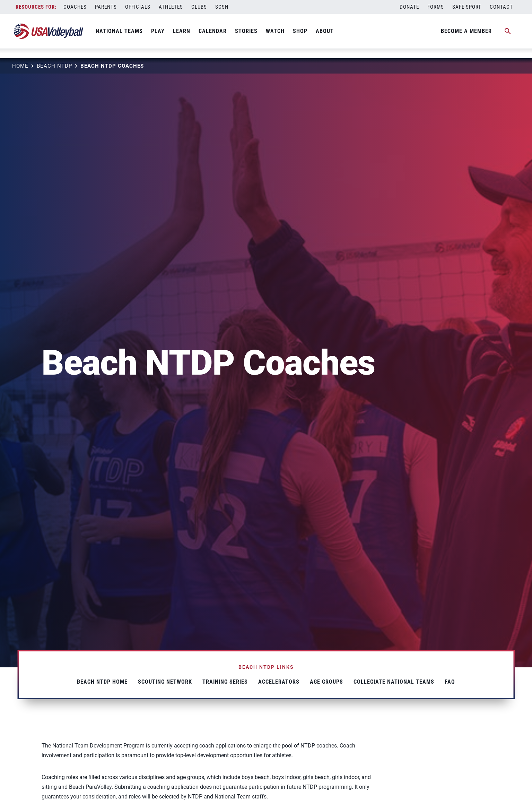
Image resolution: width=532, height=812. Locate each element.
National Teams (119, 31)
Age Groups (326, 682)
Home (20, 66)
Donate (409, 7)
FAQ (450, 682)
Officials (138, 7)
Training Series (225, 682)
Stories (246, 31)
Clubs (199, 7)
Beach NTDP (54, 66)
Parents (106, 7)
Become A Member (466, 31)
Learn (182, 31)
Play (158, 31)
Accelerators (279, 682)
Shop (300, 31)
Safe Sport (467, 7)
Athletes (171, 7)
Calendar (213, 31)
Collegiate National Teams (394, 682)
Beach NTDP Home (102, 682)
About (325, 31)
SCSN (222, 7)
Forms (436, 7)
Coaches (75, 7)
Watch (275, 31)
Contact (501, 7)
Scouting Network (165, 682)
